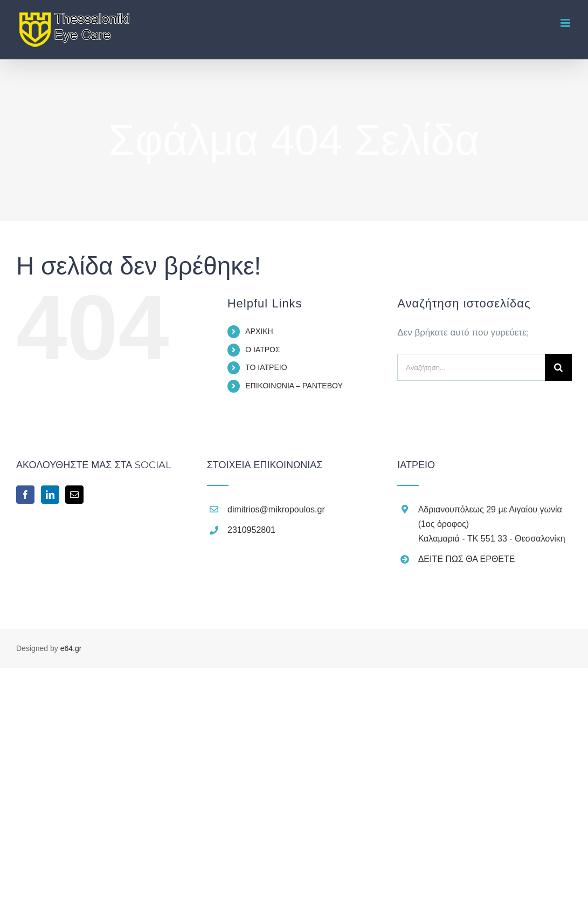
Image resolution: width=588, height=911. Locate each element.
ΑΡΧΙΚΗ (259, 331)
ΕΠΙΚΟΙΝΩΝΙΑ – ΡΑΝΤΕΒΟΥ (294, 386)
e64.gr (71, 648)
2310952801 (251, 530)
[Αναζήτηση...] (471, 367)
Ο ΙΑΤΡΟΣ (262, 350)
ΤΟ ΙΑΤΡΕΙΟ (266, 367)
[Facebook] (25, 495)
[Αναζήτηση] (558, 367)
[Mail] (74, 495)
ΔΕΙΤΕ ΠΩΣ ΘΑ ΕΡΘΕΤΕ (467, 559)
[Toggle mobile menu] (566, 23)
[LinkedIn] (50, 495)
